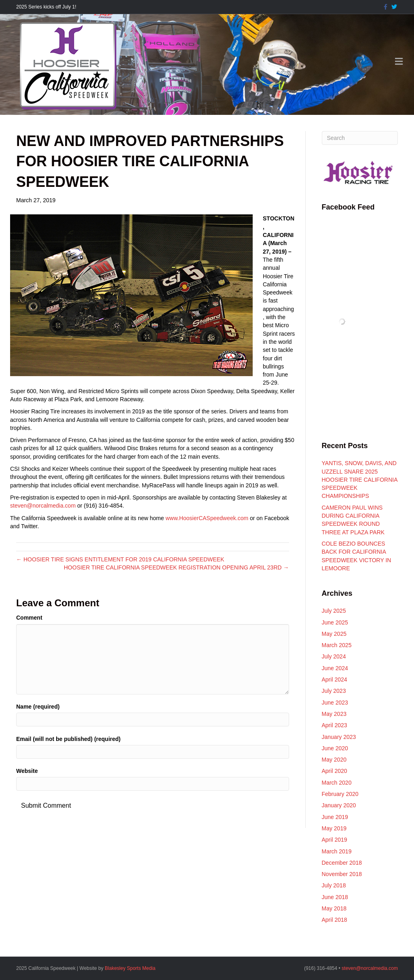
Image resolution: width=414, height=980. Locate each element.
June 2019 (335, 817)
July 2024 (334, 656)
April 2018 (335, 920)
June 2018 (335, 897)
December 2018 (342, 863)
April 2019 (335, 840)
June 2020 (335, 748)
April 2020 (335, 771)
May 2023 (334, 714)
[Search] (360, 138)
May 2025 (334, 634)
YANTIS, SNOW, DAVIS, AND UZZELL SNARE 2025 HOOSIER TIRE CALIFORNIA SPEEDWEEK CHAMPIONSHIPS (360, 479)
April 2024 (335, 679)
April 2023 (335, 725)
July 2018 (334, 885)
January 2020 (339, 805)
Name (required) (38, 707)
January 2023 (339, 737)
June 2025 (335, 622)
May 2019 (334, 828)
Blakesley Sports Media (130, 968)
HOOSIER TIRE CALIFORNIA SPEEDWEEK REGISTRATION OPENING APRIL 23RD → (176, 567)
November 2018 (342, 874)
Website (27, 771)
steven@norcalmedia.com (43, 506)
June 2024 (335, 668)
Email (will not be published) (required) (68, 739)
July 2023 (334, 691)
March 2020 (337, 783)
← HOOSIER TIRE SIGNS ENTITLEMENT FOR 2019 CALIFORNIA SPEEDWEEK (120, 559)
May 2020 (334, 760)
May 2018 (334, 908)
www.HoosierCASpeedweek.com (207, 518)
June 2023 (335, 703)
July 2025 (334, 611)
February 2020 (340, 794)
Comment (29, 618)
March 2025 (337, 645)
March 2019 (337, 851)
